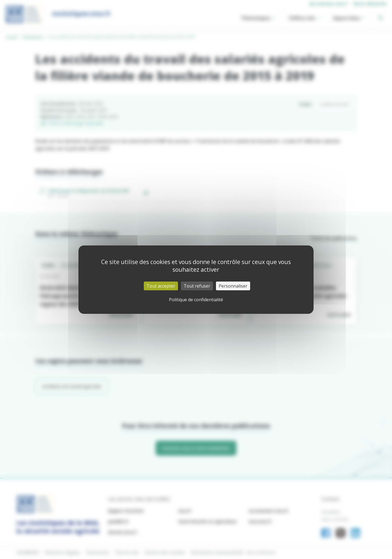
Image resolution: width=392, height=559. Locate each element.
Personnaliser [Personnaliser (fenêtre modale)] (233, 286)
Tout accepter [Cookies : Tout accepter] (161, 286)
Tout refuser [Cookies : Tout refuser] (197, 286)
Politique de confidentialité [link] (196, 300)
